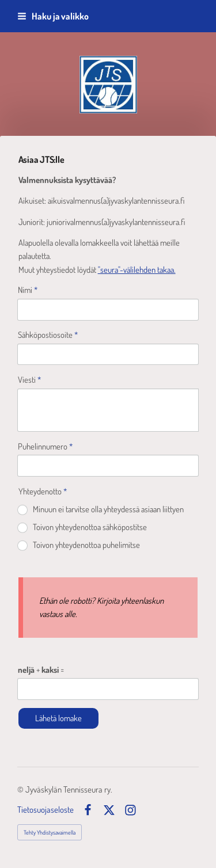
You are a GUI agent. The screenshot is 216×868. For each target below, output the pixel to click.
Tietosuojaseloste (46, 810)
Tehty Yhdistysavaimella (50, 832)
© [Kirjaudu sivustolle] (21, 789)
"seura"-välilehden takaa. (137, 269)
